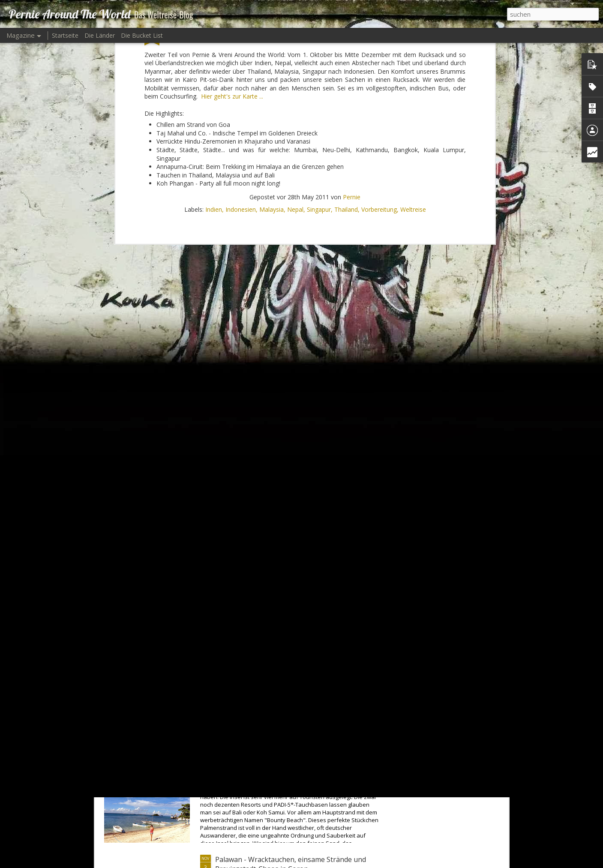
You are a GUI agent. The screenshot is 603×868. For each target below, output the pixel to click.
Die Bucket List (142, 35)
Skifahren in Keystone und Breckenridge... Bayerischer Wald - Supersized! (282, 669)
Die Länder (100, 35)
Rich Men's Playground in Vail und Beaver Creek (292, 566)
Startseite (65, 35)
